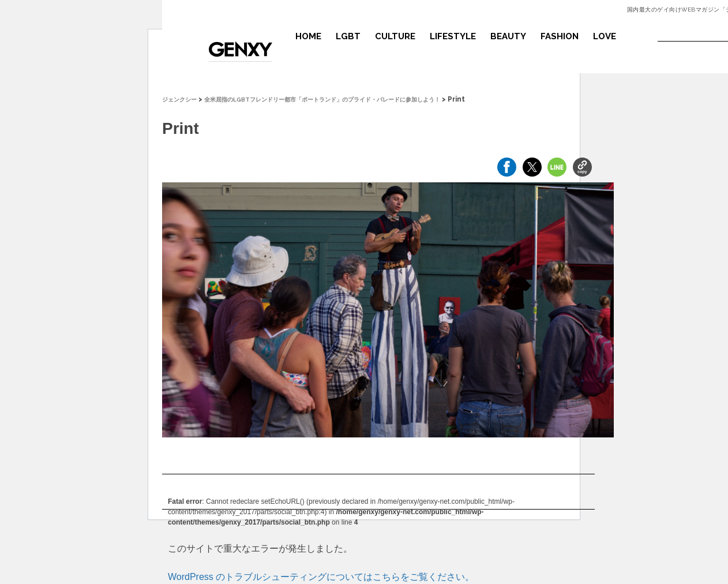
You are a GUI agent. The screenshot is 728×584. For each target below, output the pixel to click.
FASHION (560, 36)
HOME (308, 36)
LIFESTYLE (453, 36)
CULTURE (395, 36)
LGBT (348, 36)
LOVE (605, 36)
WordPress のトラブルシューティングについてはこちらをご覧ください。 (321, 577)
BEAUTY (508, 36)
